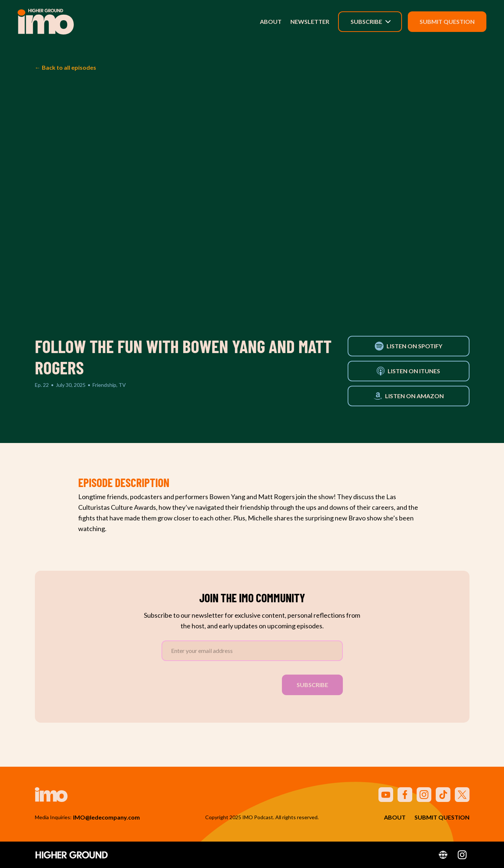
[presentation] (217, 683)
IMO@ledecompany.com (106, 817)
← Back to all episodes (66, 67)
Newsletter (310, 21)
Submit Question (447, 21)
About (271, 21)
